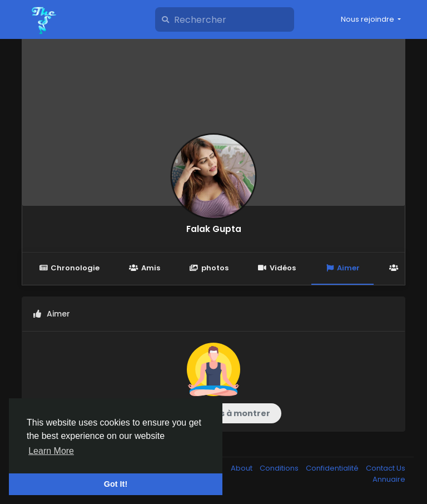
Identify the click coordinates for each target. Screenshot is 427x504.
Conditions (280, 468)
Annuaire (389, 479)
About (242, 468)
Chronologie (69, 268)
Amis (144, 268)
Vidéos (277, 268)
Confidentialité (333, 468)
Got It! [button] (116, 484)
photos (209, 268)
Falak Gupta (214, 229)
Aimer (342, 268)
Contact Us (386, 468)
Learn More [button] (51, 451)
